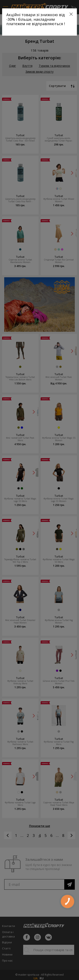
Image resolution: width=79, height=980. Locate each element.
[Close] (71, 14)
